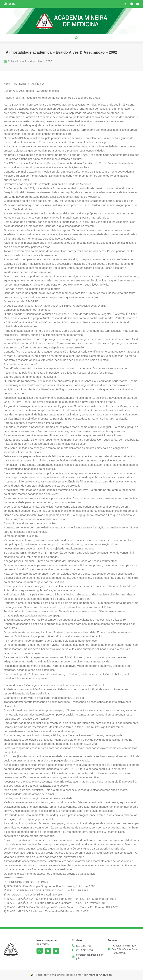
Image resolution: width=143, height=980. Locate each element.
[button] (66, 38)
